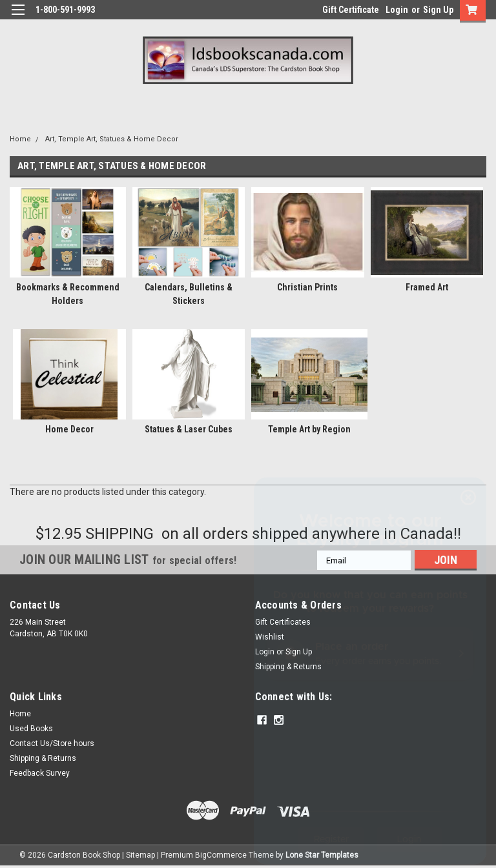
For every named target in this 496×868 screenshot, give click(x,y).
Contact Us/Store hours (52, 743)
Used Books (31, 729)
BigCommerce (221, 855)
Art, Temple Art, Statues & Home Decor (112, 139)
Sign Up (438, 10)
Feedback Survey (40, 773)
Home (20, 139)
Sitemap (140, 855)
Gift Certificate (351, 10)
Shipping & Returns (43, 758)
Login (397, 10)
